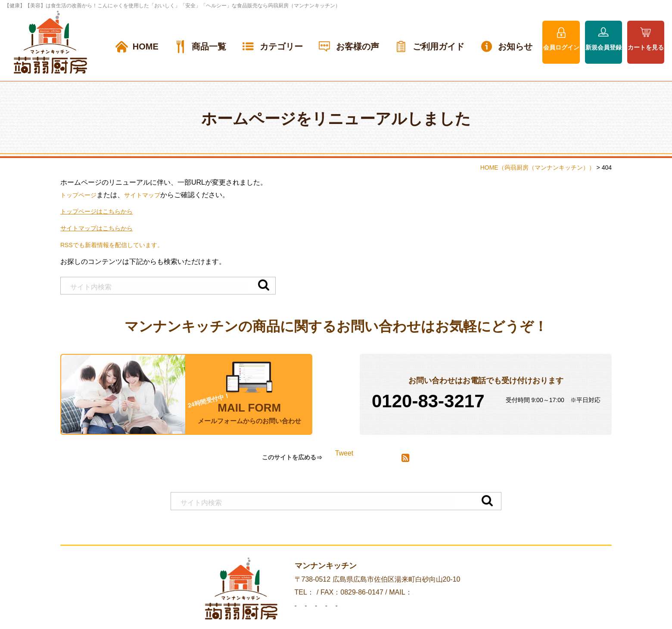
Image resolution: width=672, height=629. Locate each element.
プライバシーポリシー (420, 615)
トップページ (81, 195)
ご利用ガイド (439, 46)
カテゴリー (281, 46)
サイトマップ (150, 195)
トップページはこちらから (102, 211)
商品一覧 (209, 46)
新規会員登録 (604, 47)
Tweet (344, 458)
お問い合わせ (355, 615)
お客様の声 (358, 46)
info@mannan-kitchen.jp (453, 602)
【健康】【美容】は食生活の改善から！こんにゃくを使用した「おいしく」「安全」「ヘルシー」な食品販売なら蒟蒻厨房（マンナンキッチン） (172, 6)
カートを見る (646, 47)
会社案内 (272, 615)
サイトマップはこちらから (102, 228)
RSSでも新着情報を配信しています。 (119, 245)
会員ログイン (561, 47)
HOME (146, 46)
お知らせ (515, 46)
